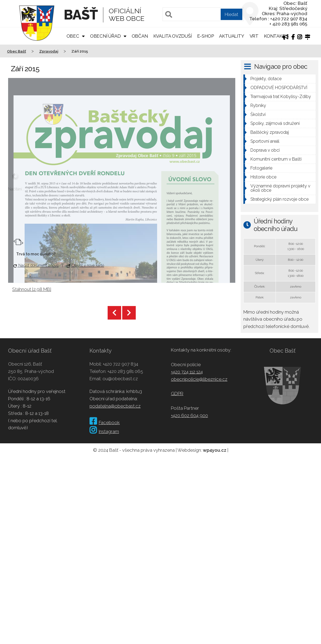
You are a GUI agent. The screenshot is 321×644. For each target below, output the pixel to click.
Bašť (81, 15)
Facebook (105, 422)
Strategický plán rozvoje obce (279, 199)
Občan (140, 36)
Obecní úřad (105, 36)
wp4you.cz (215, 450)
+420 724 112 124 (187, 372)
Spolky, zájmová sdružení (275, 123)
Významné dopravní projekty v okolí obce (280, 188)
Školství (258, 114)
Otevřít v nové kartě (85, 265)
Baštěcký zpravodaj (270, 132)
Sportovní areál (265, 141)
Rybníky (258, 105)
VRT (254, 36)
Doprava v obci (265, 150)
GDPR (177, 393)
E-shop (206, 36)
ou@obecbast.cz (120, 379)
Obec (73, 36)
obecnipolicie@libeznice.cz (199, 379)
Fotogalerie (261, 168)
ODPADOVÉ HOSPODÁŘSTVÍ (279, 88)
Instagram (104, 431)
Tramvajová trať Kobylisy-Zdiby (281, 97)
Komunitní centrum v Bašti (276, 159)
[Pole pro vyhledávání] (203, 14)
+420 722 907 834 (120, 364)
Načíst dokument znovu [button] (36, 265)
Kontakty (276, 36)
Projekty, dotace (266, 79)
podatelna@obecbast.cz (115, 406)
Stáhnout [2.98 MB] (32, 289)
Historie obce (263, 177)
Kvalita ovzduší (173, 36)
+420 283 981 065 (125, 371)
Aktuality (231, 36)
